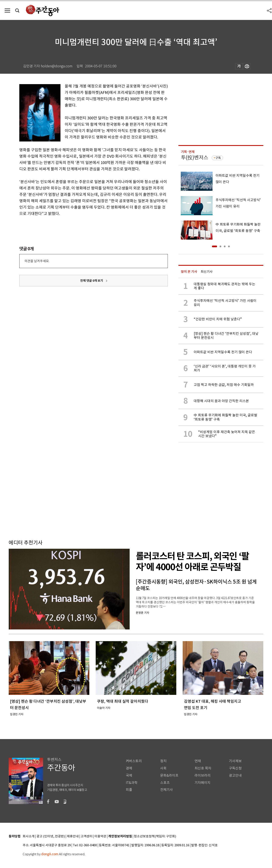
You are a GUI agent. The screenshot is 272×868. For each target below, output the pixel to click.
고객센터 (87, 836)
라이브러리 (203, 775)
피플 (129, 790)
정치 (163, 761)
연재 (198, 761)
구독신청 (235, 768)
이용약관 (100, 836)
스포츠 (165, 783)
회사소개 (29, 836)
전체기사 (167, 790)
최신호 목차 (203, 768)
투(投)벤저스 (195, 158)
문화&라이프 (169, 775)
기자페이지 (203, 783)
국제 (129, 775)
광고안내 (235, 775)
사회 (163, 768)
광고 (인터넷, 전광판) (51, 836)
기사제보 (235, 761)
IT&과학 (132, 783)
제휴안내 (73, 836)
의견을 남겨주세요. (37, 261)
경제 (129, 768)
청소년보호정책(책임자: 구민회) (155, 836)
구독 (218, 158)
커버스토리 (134, 761)
